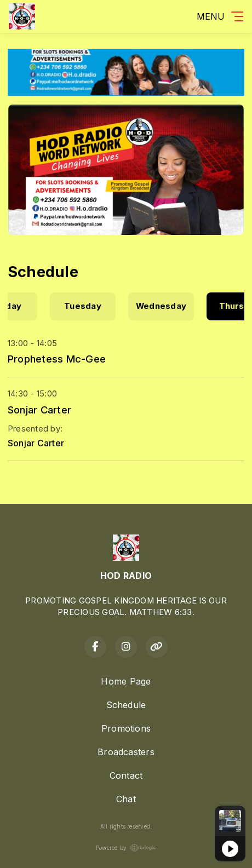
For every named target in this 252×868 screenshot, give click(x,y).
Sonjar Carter (39, 410)
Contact (126, 775)
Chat (126, 799)
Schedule (126, 705)
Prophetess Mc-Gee (57, 359)
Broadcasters (126, 752)
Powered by (126, 848)
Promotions (126, 728)
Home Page (126, 681)
